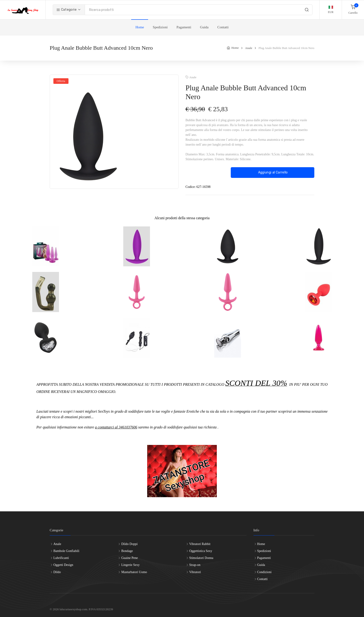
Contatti (223, 27)
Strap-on (195, 565)
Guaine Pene (129, 558)
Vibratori (195, 572)
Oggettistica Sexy (201, 551)
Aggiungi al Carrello (272, 172)
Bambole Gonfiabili (66, 551)
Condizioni (264, 572)
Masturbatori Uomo (134, 572)
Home (140, 27)
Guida (204, 27)
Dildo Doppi (129, 544)
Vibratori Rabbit (200, 544)
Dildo (57, 572)
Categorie (67, 10)
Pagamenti (184, 27)
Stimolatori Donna (201, 558)
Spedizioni (160, 27)
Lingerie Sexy (130, 565)
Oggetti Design (63, 565)
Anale (249, 48)
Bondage (127, 551)
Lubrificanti (61, 558)
